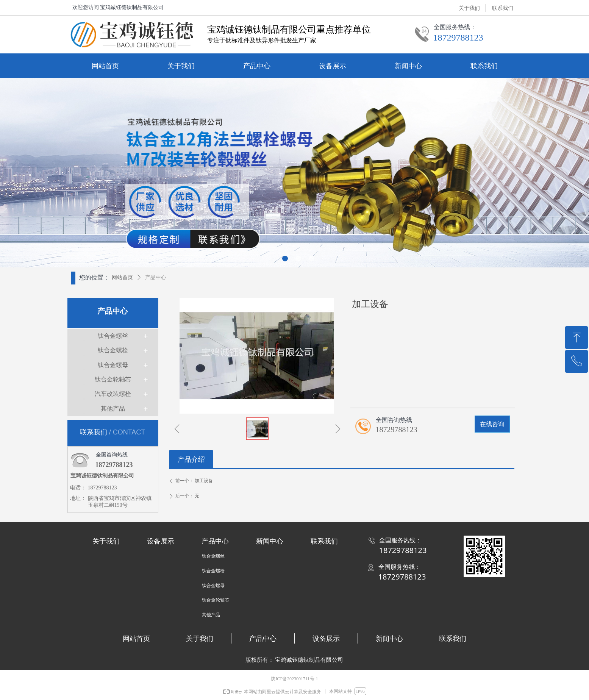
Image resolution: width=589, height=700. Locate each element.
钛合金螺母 (113, 365)
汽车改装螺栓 (113, 394)
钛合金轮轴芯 (113, 379)
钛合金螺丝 (113, 336)
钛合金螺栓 (113, 350)
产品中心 (156, 277)
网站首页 (122, 277)
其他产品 (113, 409)
